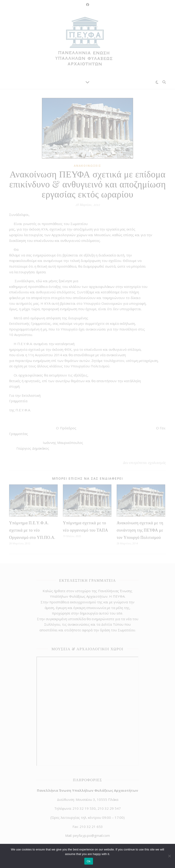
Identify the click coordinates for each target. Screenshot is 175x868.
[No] (169, 856)
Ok (89, 861)
